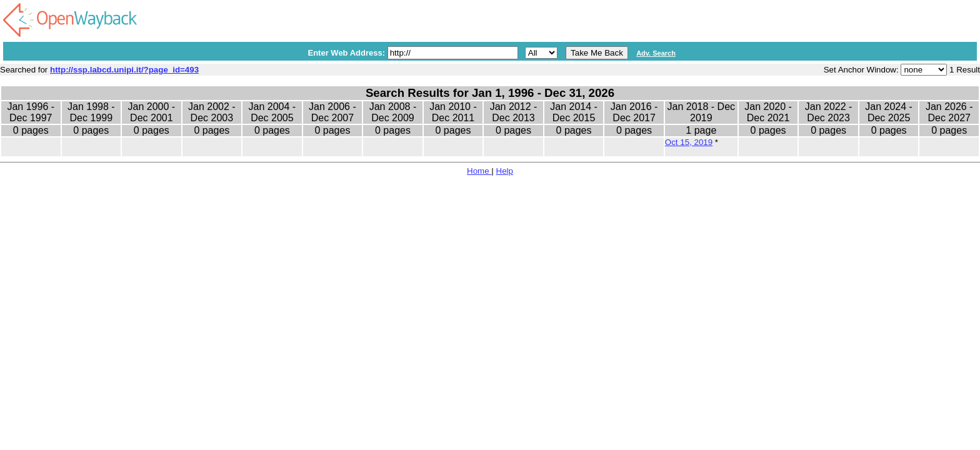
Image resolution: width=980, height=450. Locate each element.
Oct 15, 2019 (689, 142)
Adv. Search (656, 53)
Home (479, 171)
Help (505, 171)
